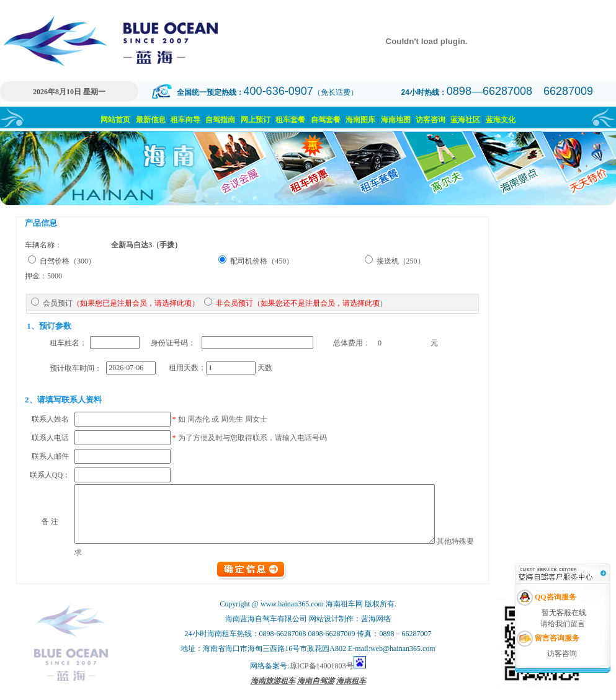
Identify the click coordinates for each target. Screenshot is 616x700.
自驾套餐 (326, 120)
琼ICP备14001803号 (322, 674)
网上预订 (256, 120)
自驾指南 (220, 120)
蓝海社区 (465, 120)
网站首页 (115, 120)
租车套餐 (290, 120)
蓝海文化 (501, 120)
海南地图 (396, 120)
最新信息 (151, 120)
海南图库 (360, 120)
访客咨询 (431, 120)
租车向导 (185, 120)
